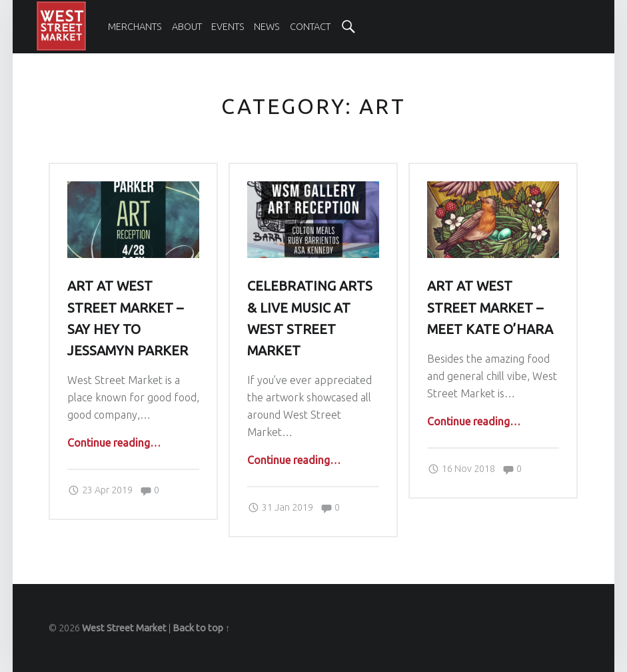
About (187, 27)
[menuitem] (135, 27)
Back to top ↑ (201, 628)
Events (228, 27)
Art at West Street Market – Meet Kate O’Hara (490, 307)
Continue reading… (114, 443)
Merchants (135, 27)
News (267, 27)
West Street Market (124, 628)
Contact (310, 27)
